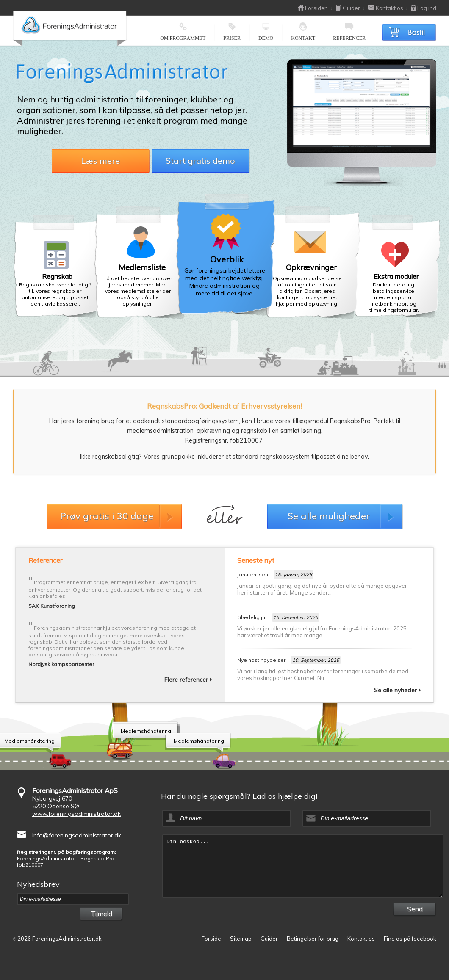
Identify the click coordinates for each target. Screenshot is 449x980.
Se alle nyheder (397, 690)
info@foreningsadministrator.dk (77, 835)
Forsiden (313, 8)
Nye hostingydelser (261, 660)
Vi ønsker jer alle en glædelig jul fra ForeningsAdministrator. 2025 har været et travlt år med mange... (322, 632)
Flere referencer (188, 680)
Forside (211, 939)
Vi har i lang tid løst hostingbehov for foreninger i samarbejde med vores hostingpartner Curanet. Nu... (323, 674)
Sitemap (241, 939)
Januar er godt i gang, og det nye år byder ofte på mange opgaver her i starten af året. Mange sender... (322, 589)
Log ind (424, 8)
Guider (348, 8)
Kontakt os (385, 8)
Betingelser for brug (313, 939)
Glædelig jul (252, 617)
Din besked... (303, 866)
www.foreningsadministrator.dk (76, 814)
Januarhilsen (253, 574)
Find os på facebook (410, 939)
